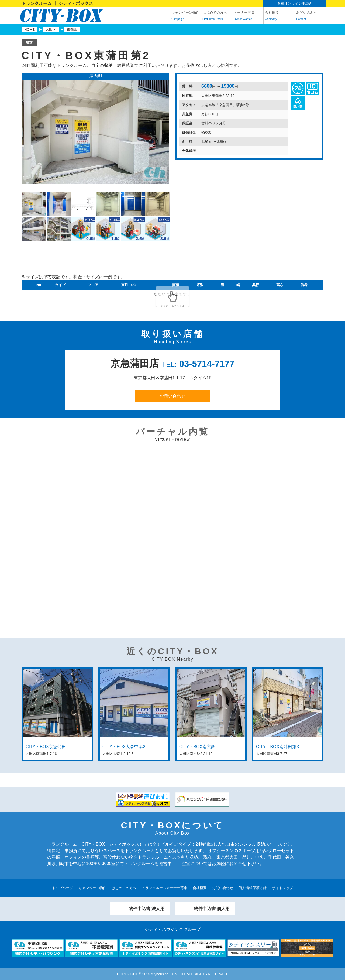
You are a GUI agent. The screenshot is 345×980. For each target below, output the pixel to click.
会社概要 (279, 16)
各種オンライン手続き (295, 3)
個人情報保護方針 (253, 888)
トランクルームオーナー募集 (165, 888)
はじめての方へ (217, 16)
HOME (30, 30)
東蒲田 (72, 30)
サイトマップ (282, 888)
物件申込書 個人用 (212, 909)
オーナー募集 (248, 16)
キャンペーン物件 (185, 16)
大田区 (51, 30)
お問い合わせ (310, 16)
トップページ (63, 888)
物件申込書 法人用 (147, 909)
